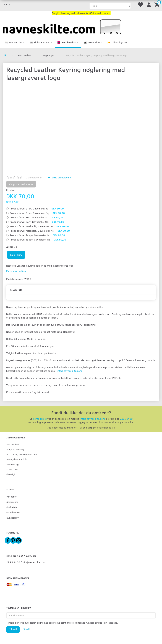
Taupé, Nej (38, 240)
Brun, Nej (37, 214)
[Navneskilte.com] (62, 27)
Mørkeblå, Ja (39, 227)
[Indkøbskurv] (157, 4)
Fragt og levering (15, 449)
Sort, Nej (37, 223)
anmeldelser (34, 178)
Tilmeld (13, 629)
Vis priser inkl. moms (21, 185)
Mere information (16, 272)
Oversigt (11, 474)
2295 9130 (126, 419)
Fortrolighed (13, 444)
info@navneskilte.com (69, 371)
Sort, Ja (36, 218)
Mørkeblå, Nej (40, 231)
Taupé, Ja (37, 236)
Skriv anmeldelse (61, 178)
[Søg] (129, 6)
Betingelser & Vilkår (17, 459)
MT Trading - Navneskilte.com (22, 454)
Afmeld (26, 629)
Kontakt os (12, 469)
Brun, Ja (37, 209)
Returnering (12, 464)
